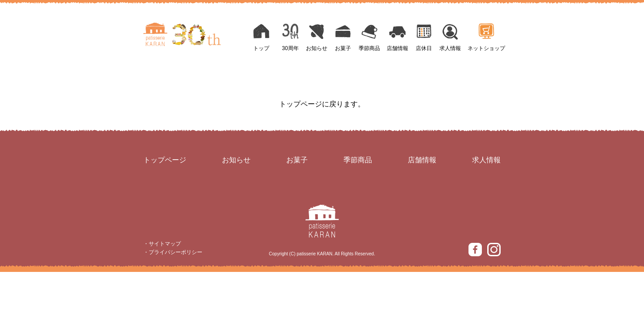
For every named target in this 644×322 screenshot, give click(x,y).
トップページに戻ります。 (322, 104)
